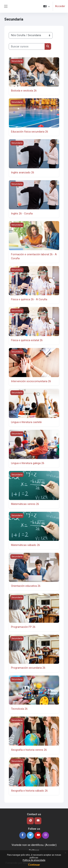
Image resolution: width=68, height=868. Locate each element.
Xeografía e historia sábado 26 (29, 791)
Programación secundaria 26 (28, 668)
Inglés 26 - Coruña (22, 214)
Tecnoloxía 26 (19, 709)
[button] (47, 6)
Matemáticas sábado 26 (25, 545)
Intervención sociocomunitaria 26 (31, 381)
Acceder (60, 6)
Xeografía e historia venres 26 (29, 750)
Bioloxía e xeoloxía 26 (24, 91)
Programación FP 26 (23, 627)
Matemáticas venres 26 (25, 504)
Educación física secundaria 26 (30, 132)
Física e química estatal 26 (27, 340)
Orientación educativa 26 (26, 586)
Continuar (34, 865)
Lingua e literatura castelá (26, 422)
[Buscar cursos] (27, 46)
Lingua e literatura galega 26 (28, 463)
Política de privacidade (34, 860)
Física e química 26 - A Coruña (29, 299)
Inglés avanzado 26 (23, 172)
